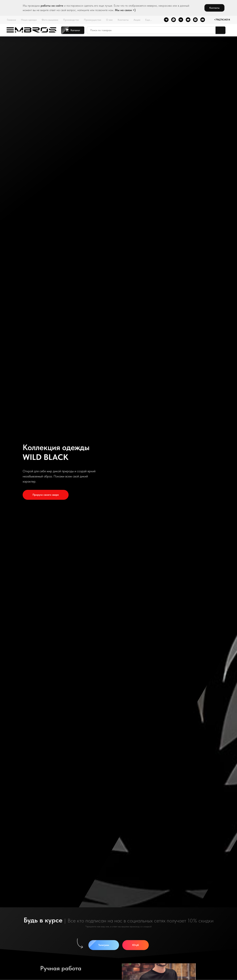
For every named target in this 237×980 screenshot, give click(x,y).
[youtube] (188, 20)
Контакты (123, 20)
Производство (71, 20)
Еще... (149, 20)
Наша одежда (29, 20)
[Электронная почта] (202, 20)
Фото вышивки (50, 20)
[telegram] (166, 20)
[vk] (181, 20)
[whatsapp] (173, 20)
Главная (11, 20)
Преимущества (93, 20)
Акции (137, 20)
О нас (109, 20)
